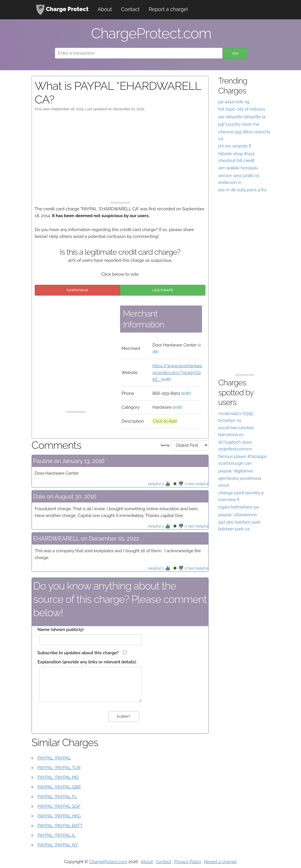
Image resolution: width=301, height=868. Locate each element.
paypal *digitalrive (236, 471)
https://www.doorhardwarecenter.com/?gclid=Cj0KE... (177, 373)
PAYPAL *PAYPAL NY (58, 845)
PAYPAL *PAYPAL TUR (59, 768)
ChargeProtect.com (108, 862)
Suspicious (77, 290)
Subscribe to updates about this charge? (78, 653)
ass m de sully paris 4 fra (242, 190)
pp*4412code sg (234, 102)
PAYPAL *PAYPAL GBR (59, 787)
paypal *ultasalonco (237, 515)
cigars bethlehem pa (239, 507)
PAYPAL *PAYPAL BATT (60, 826)
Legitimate (163, 290)
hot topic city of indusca (242, 109)
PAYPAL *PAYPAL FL (57, 797)
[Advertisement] (120, 159)
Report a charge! (168, 9)
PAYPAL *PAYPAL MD (58, 777)
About (105, 9)
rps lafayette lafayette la (242, 117)
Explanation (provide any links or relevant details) (87, 662)
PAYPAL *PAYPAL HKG (59, 816)
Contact (130, 9)
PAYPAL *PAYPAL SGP (59, 806)
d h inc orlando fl (235, 146)
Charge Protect (62, 10)
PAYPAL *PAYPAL (54, 758)
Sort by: (165, 445)
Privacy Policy (188, 862)
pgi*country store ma (239, 124)
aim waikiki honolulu (238, 168)
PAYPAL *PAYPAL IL (57, 835)
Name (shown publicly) (61, 630)
